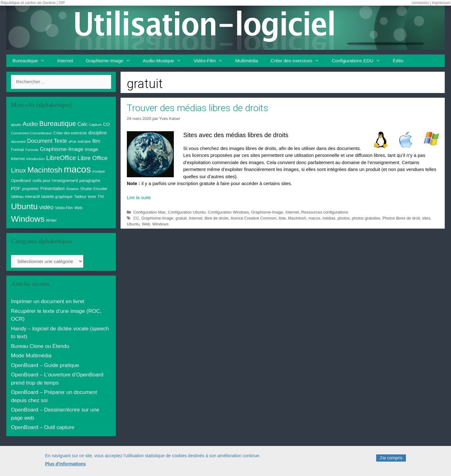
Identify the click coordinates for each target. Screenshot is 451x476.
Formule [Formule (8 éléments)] (32, 150)
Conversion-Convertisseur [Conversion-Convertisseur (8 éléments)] (31, 133)
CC (136, 218)
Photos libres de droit (401, 218)
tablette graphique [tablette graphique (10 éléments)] (57, 197)
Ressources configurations (325, 212)
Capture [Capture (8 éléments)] (95, 125)
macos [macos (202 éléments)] (77, 169)
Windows (160, 224)
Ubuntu (133, 224)
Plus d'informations (65, 467)
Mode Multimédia (31, 356)
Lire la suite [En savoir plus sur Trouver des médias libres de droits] (139, 197)
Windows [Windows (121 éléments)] (28, 219)
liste (282, 218)
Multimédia (247, 61)
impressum (441, 3)
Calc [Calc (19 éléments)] (82, 124)
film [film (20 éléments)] (96, 141)
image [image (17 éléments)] (91, 149)
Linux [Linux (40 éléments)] (18, 170)
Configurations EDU (359, 61)
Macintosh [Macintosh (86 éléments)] (45, 170)
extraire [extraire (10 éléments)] (84, 142)
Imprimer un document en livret (48, 301)
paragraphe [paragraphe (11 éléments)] (90, 181)
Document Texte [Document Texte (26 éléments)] (47, 141)
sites (426, 218)
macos (314, 218)
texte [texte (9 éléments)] (92, 197)
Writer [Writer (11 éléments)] (52, 220)
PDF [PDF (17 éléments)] (16, 188)
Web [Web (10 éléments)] (79, 208)
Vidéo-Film (211, 61)
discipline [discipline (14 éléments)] (98, 133)
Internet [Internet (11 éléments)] (18, 159)
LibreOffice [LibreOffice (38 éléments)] (61, 158)
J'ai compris (391, 462)
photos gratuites (366, 218)
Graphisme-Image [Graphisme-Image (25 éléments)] (62, 149)
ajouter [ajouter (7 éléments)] (16, 125)
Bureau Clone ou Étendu (40, 346)
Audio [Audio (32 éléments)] (30, 124)
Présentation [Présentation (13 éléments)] (53, 189)
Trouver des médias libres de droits (198, 108)
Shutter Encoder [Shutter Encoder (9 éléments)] (94, 189)
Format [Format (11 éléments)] (17, 150)
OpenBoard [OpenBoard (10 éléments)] (21, 181)
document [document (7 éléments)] (18, 142)
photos (344, 218)
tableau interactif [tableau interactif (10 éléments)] (25, 197)
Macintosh (297, 218)
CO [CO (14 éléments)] (106, 124)
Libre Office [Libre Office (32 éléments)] (92, 158)
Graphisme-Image (111, 61)
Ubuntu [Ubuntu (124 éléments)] (24, 206)
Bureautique (32, 61)
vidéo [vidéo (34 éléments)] (46, 207)
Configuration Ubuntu (187, 212)
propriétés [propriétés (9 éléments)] (31, 189)
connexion (420, 3)
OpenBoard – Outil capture (43, 427)
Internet (65, 61)
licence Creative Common (254, 218)
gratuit (181, 218)
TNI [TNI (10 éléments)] (101, 197)
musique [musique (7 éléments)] (99, 171)
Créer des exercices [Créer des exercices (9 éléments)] (70, 133)
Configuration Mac (150, 212)
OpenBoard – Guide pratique (45, 365)
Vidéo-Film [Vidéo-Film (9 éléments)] (64, 208)
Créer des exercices (298, 61)
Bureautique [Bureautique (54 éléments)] (57, 124)
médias (329, 218)
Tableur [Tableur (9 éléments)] (80, 197)
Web (146, 224)
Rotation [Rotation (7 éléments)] (73, 189)
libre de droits (217, 218)
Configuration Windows (228, 212)
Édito (398, 61)
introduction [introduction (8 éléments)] (36, 159)
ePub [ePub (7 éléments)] (73, 142)
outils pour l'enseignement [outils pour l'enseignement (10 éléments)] (55, 181)
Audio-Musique (165, 61)
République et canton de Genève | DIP (33, 3)
